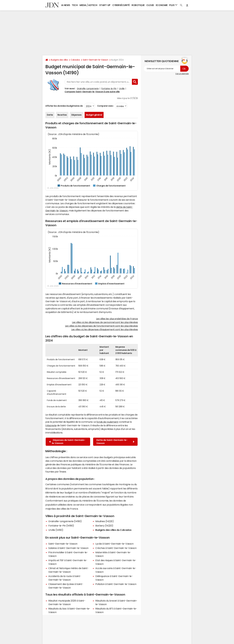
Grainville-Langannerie (88, 89)
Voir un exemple (182, 74)
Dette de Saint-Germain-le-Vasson (115, 442)
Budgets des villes (59, 60)
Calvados (75, 60)
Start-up (105, 5)
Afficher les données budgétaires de (64, 106)
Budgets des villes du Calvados (113, 530)
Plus (173, 5)
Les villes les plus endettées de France (117, 319)
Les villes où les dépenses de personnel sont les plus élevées (105, 322)
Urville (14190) (56, 530)
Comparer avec (105, 106)
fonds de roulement (107, 422)
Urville (122, 89)
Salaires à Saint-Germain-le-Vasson (68, 548)
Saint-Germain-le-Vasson (96, 60)
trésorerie (51, 425)
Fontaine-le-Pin (109, 89)
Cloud (150, 5)
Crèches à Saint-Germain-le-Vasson (116, 548)
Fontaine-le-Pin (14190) (61, 526)
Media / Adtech (88, 5)
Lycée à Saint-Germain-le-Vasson (114, 544)
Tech (75, 5)
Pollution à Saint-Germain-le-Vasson (116, 584)
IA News (66, 5)
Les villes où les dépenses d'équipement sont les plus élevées (105, 329)
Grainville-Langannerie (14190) (65, 521)
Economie (162, 5)
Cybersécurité (121, 5)
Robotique (138, 5)
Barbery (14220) (104, 526)
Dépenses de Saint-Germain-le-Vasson (67, 442)
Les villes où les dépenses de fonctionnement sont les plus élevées (101, 326)
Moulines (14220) (105, 521)
